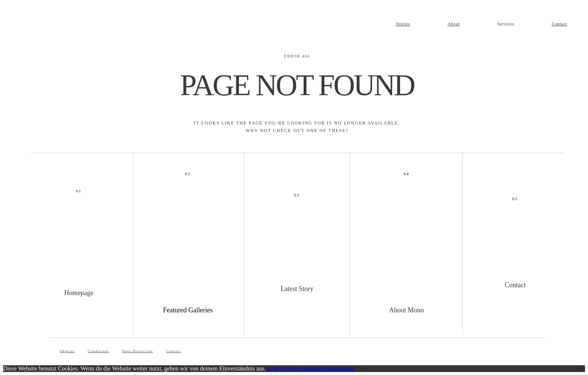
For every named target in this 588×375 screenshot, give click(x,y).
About (454, 24)
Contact (559, 24)
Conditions (98, 351)
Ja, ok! (274, 368)
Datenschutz (340, 368)
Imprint (67, 351)
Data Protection (138, 351)
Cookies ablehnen (303, 368)
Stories (403, 24)
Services (506, 24)
